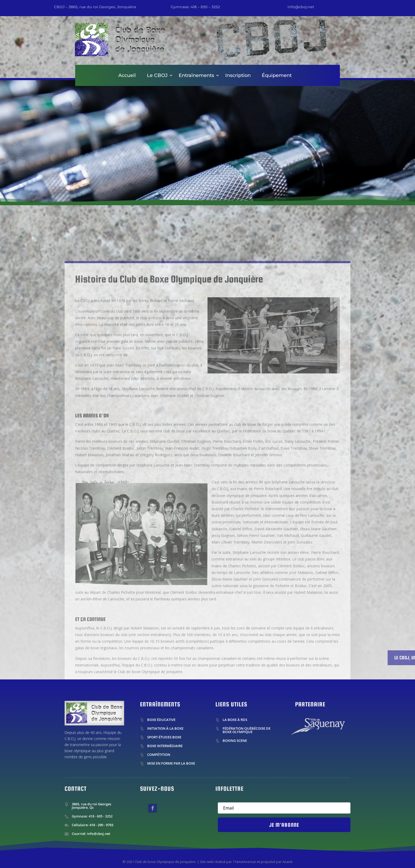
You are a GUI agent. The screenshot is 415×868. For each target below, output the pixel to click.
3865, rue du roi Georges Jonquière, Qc (91, 806)
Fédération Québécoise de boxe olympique (247, 730)
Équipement (277, 76)
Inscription (238, 76)
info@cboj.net (301, 7)
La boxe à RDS (235, 720)
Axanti (287, 862)
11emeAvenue (244, 862)
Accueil (127, 76)
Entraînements (196, 76)
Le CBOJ (157, 76)
